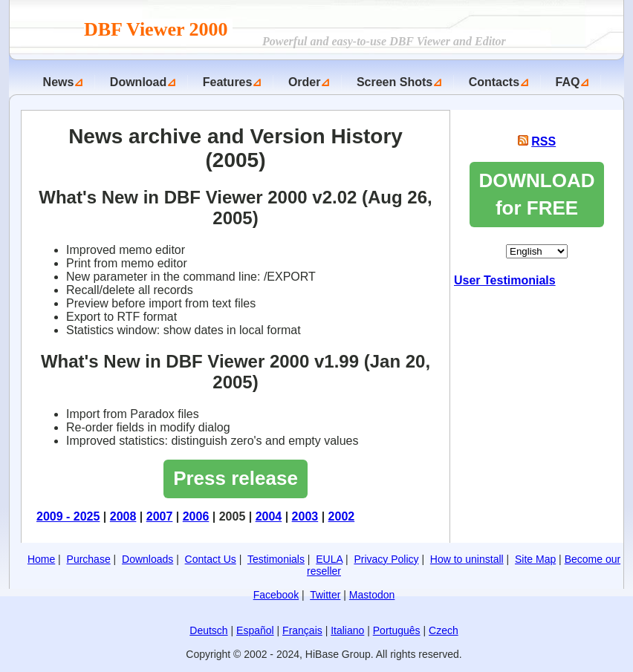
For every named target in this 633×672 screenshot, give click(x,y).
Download (138, 82)
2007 (160, 516)
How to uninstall (467, 559)
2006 (196, 516)
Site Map (535, 559)
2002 (342, 516)
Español (255, 630)
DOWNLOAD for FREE (537, 194)
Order (305, 82)
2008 (123, 516)
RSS (543, 141)
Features (228, 82)
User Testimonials (505, 280)
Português (397, 630)
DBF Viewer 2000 (158, 29)
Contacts (494, 82)
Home (41, 559)
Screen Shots (395, 82)
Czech (444, 630)
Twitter (325, 595)
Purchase (89, 559)
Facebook (276, 595)
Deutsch (208, 630)
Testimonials (276, 559)
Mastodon (372, 595)
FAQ (568, 82)
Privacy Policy (386, 559)
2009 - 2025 (68, 516)
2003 (305, 516)
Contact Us (211, 559)
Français (302, 630)
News (59, 82)
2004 (269, 516)
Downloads (147, 559)
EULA (329, 559)
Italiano (347, 630)
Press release (236, 478)
